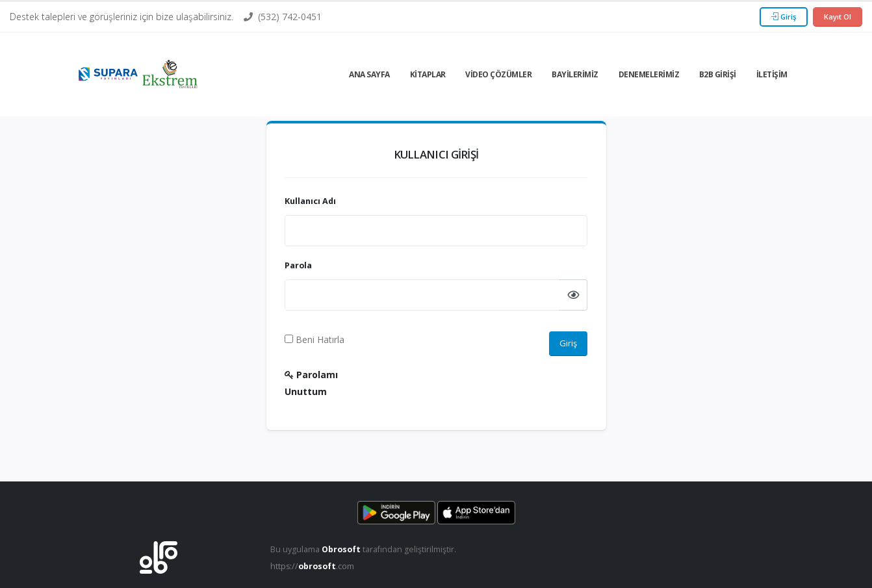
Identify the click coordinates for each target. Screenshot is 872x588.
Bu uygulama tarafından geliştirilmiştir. (364, 549)
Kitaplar (428, 74)
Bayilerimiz (575, 74)
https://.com (313, 566)
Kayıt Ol (838, 17)
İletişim (772, 74)
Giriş (784, 17)
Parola (298, 265)
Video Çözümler (498, 74)
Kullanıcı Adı (310, 201)
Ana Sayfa (369, 74)
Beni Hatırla (314, 339)
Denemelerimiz (649, 74)
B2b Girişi (718, 74)
